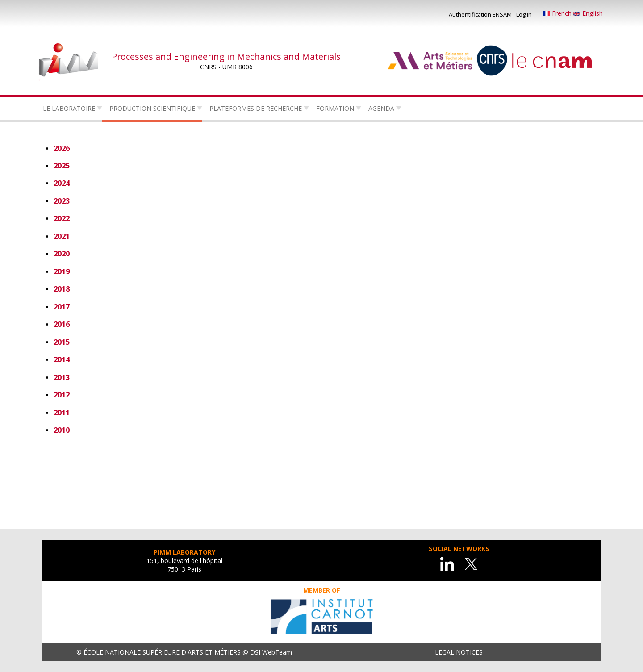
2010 (62, 430)
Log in (524, 14)
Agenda (381, 108)
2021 (62, 236)
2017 (62, 307)
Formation (335, 108)
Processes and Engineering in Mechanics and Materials (226, 56)
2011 (62, 412)
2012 (62, 394)
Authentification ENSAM (480, 14)
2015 (62, 342)
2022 (62, 218)
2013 (62, 377)
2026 (62, 148)
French (558, 13)
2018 (62, 289)
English (588, 13)
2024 (62, 183)
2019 (62, 271)
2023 (62, 201)
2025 (62, 165)
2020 (62, 253)
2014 (62, 359)
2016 (62, 324)
